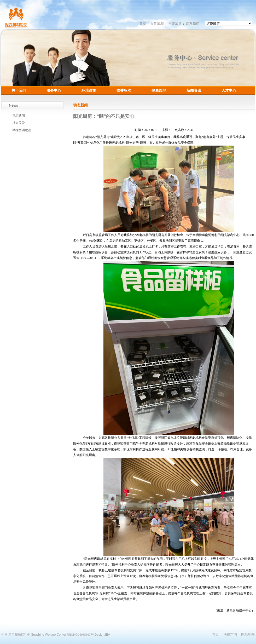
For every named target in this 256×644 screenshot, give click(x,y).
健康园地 (159, 90)
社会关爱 (19, 123)
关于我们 (19, 90)
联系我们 (193, 24)
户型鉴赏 (175, 24)
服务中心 (54, 90)
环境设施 (89, 90)
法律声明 (230, 634)
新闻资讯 (194, 90)
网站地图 (248, 634)
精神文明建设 (22, 130)
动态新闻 (19, 116)
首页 (143, 24)
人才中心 (229, 90)
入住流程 (157, 24)
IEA (107, 635)
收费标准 (124, 90)
